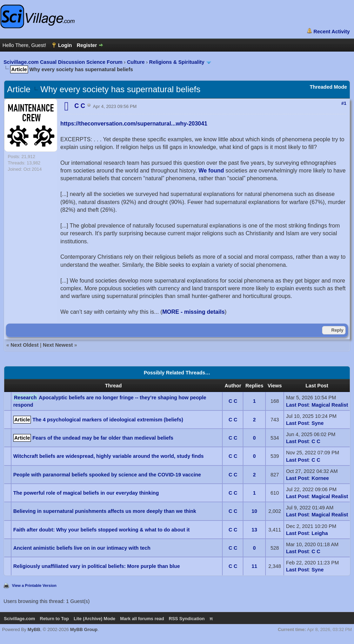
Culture (136, 62)
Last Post (297, 405)
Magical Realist (330, 405)
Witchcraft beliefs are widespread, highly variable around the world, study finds (109, 456)
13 (254, 530)
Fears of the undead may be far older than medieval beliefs (103, 438)
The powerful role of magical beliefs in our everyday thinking (86, 493)
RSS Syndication (187, 619)
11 (254, 566)
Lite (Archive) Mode (95, 619)
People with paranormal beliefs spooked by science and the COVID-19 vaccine (107, 475)
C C (233, 401)
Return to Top (54, 619)
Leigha (320, 533)
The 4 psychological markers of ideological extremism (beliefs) (108, 420)
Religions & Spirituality (177, 62)
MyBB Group (84, 629)
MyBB (34, 629)
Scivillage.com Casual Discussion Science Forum (63, 62)
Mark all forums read (142, 619)
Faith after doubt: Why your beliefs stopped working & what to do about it (102, 530)
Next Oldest (25, 345)
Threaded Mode (328, 87)
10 (254, 511)
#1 (344, 103)
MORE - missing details (193, 312)
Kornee (320, 478)
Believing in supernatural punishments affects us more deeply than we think (105, 511)
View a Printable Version (34, 585)
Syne (318, 423)
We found (211, 171)
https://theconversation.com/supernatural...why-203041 (134, 124)
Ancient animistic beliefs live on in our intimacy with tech (82, 548)
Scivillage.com (19, 619)
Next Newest (58, 345)
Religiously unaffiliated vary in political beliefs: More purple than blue (97, 566)
